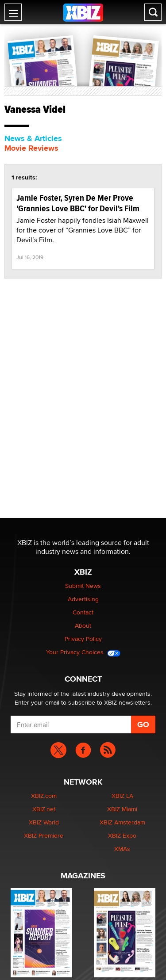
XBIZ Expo (122, 835)
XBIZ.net (44, 809)
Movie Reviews (31, 148)
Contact (83, 612)
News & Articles (33, 138)
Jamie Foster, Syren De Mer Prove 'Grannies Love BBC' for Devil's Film (78, 203)
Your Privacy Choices (83, 652)
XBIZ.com (44, 796)
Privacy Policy (83, 639)
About (83, 625)
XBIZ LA (122, 796)
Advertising (83, 599)
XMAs (122, 849)
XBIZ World (44, 822)
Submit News (83, 586)
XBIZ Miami (122, 809)
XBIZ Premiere (44, 835)
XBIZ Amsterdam (122, 822)
